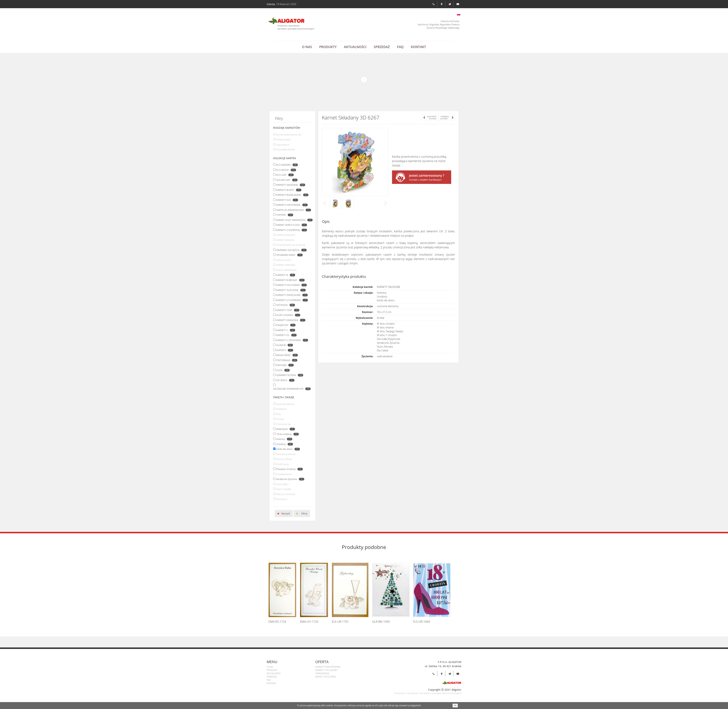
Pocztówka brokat (285, 149)
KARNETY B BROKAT (289, 280)
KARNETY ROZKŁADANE (291, 195)
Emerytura (282, 499)
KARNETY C (285, 330)
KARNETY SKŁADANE (290, 185)
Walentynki (285, 429)
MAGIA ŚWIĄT (286, 355)
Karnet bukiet (283, 139)
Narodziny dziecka (286, 454)
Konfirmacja (282, 464)
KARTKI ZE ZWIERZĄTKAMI (293, 210)
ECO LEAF (284, 175)
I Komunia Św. (283, 424)
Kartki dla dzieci (287, 449)
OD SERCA (284, 380)
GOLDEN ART (286, 180)
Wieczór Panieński (286, 494)
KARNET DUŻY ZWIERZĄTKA (293, 220)
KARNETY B (285, 275)
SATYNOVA (285, 305)
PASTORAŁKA (286, 360)
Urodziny (284, 444)
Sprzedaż (382, 47)
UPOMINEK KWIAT (288, 255)
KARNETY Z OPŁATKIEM (291, 340)
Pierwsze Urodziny (289, 469)
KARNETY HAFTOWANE (291, 205)
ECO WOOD (285, 170)
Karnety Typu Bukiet (327, 670)
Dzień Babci (282, 484)
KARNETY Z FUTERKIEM (291, 300)
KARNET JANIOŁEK (286, 235)
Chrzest (280, 419)
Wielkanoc (281, 409)
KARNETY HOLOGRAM (291, 285)
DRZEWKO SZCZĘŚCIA (290, 250)
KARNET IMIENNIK (286, 265)
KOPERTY (284, 350)
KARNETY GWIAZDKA (290, 320)
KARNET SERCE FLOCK (291, 225)
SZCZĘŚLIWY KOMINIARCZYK (291, 389)
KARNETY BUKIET (288, 190)
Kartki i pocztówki (326, 677)
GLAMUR (284, 345)
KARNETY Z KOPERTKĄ (291, 230)
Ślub (278, 414)
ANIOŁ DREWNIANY (286, 270)
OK (455, 705)
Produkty (328, 47)
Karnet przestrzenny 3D (289, 135)
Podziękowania (284, 474)
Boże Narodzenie (285, 404)
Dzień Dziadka (284, 489)
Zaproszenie (283, 145)
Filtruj (304, 513)
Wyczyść (286, 513)
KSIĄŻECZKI (285, 325)
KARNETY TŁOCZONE (290, 290)
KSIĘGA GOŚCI (284, 260)
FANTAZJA (284, 365)
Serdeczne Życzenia (289, 479)
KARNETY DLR (286, 200)
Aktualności (355, 47)
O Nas (307, 47)
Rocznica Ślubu (284, 459)
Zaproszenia (322, 673)
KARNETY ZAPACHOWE (291, 295)
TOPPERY (284, 215)
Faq (400, 47)
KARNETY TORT (287, 310)
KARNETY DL (285, 335)
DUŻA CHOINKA (287, 315)
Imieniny (283, 439)
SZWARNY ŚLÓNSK (289, 375)
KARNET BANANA (285, 240)
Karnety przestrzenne (328, 667)
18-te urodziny (287, 434)
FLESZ (282, 370)
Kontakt (418, 47)
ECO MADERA (286, 165)
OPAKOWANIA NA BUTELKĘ (291, 245)
